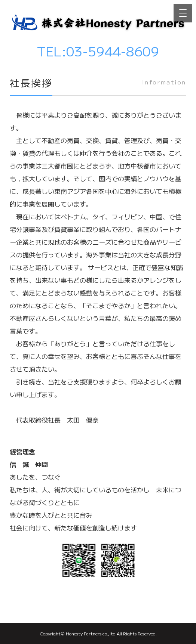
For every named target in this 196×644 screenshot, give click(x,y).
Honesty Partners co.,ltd (91, 633)
